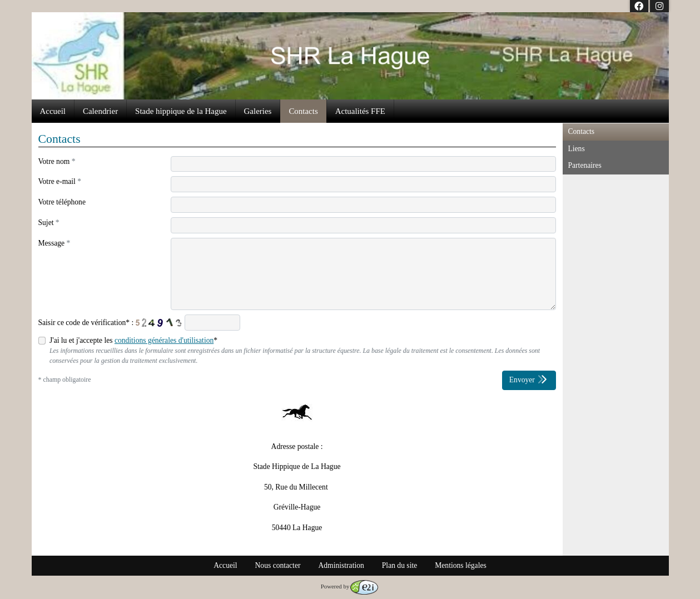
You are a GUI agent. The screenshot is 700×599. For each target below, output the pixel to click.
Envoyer (529, 379)
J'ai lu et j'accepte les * (133, 340)
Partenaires (585, 165)
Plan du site (399, 565)
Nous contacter (278, 565)
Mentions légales (461, 565)
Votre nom (57, 161)
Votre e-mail (60, 181)
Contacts (303, 111)
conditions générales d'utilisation (164, 340)
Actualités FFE (360, 111)
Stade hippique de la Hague (181, 111)
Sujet (49, 223)
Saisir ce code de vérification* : (86, 323)
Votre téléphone (62, 202)
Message (54, 243)
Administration (341, 565)
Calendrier (100, 111)
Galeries (258, 111)
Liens (577, 149)
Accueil (53, 111)
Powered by (350, 586)
